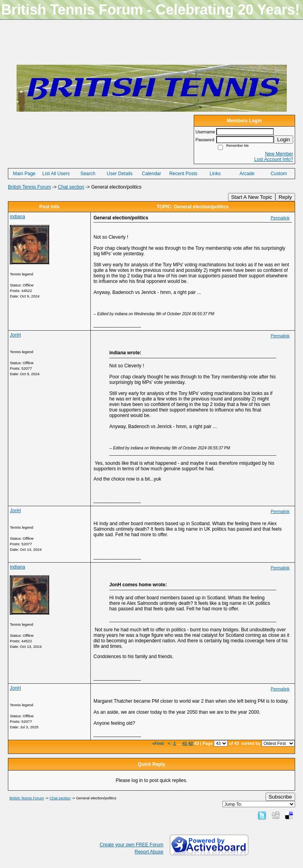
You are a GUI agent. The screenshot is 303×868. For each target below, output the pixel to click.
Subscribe (280, 797)
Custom (279, 174)
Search (88, 174)
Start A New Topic (252, 197)
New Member (279, 154)
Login (283, 139)
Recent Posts (183, 174)
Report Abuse (149, 852)
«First (159, 743)
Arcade (247, 174)
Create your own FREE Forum (132, 845)
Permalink (280, 218)
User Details (120, 174)
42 (191, 743)
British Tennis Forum (29, 187)
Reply (285, 197)
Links (215, 174)
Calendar (152, 174)
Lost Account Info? (274, 159)
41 (185, 743)
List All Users (56, 174)
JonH (15, 335)
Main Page (24, 174)
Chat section (71, 187)
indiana (18, 217)
